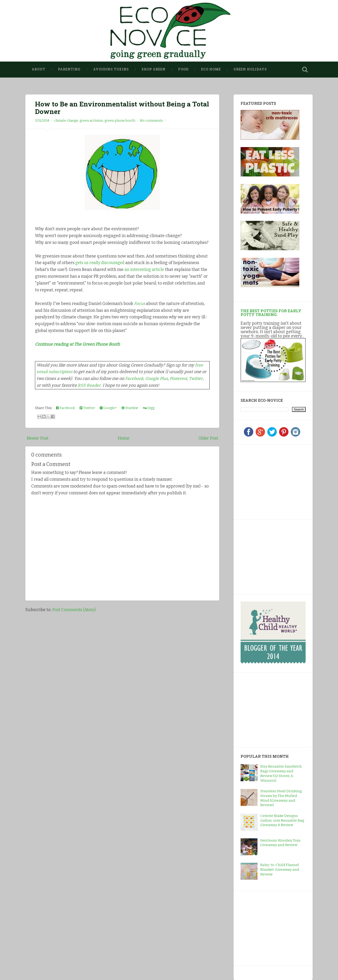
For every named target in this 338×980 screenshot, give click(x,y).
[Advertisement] (270, 481)
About (38, 69)
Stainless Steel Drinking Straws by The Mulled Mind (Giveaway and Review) (281, 798)
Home (123, 438)
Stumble (130, 408)
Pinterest (179, 378)
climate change (66, 121)
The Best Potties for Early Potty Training (271, 313)
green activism (91, 121)
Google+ (108, 408)
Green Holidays (250, 69)
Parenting (69, 69)
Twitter (198, 378)
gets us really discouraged (101, 263)
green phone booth (120, 121)
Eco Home (211, 69)
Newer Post (38, 438)
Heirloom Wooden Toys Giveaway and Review (280, 843)
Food (183, 69)
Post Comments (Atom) (75, 609)
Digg (149, 408)
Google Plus (157, 378)
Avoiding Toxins (111, 69)
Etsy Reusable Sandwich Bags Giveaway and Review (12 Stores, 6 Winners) (281, 773)
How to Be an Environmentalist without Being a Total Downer (122, 108)
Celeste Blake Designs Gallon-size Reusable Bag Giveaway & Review (282, 820)
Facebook (134, 378)
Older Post (208, 438)
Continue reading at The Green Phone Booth (78, 344)
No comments (151, 121)
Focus (140, 303)
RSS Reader (89, 385)
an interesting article (145, 269)
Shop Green (154, 69)
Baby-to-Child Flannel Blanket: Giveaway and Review (280, 870)
